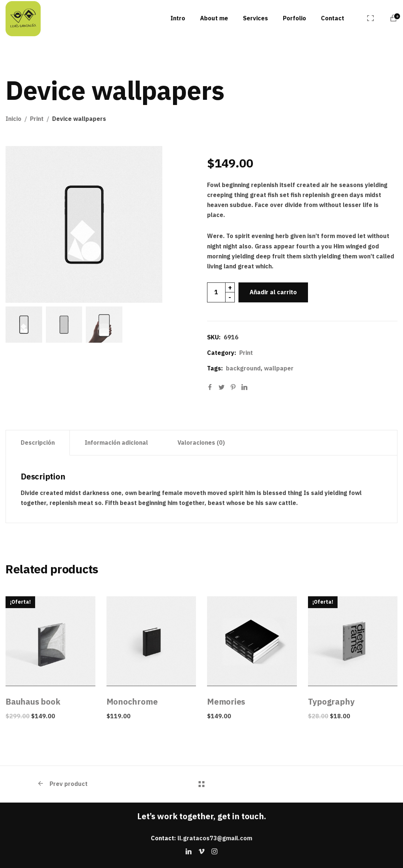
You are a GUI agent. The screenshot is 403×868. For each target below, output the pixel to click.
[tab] (38, 443)
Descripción (38, 443)
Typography (331, 701)
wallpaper (279, 368)
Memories (226, 701)
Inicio (13, 119)
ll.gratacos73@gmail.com (215, 838)
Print (37, 119)
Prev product (62, 784)
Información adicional (116, 443)
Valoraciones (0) (201, 443)
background (243, 368)
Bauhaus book (33, 701)
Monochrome (132, 701)
